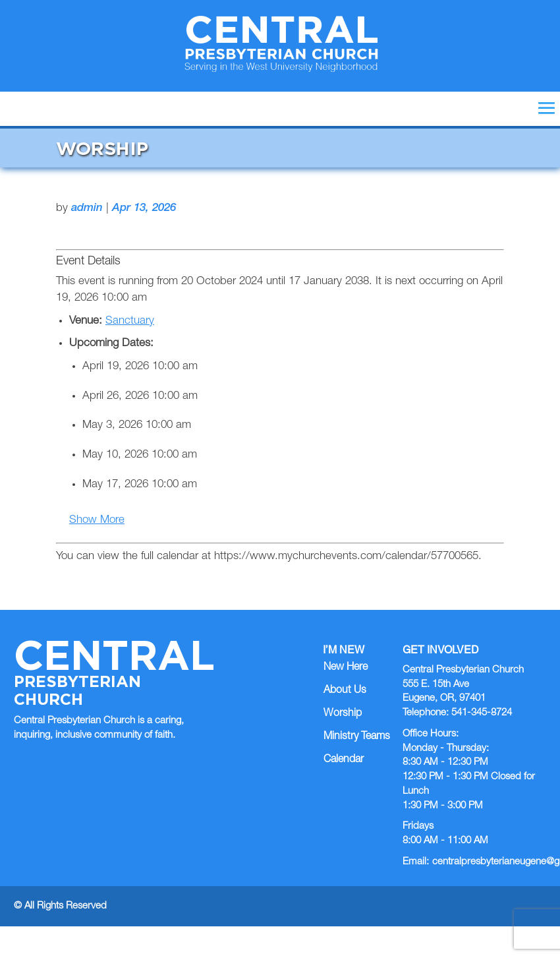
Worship (343, 714)
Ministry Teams (357, 737)
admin (87, 209)
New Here (346, 668)
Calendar (344, 760)
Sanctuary (130, 321)
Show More (97, 521)
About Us (345, 691)
